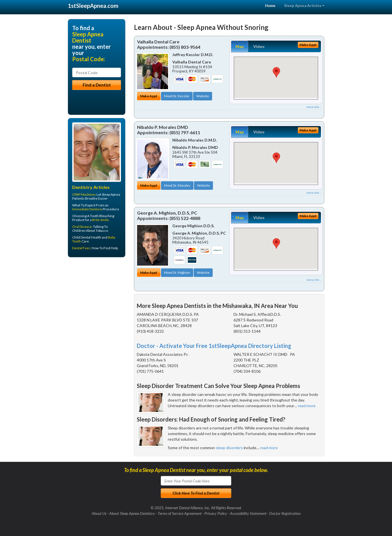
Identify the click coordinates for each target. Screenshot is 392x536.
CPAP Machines (84, 194)
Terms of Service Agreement (180, 513)
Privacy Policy (216, 513)
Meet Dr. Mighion (177, 273)
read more (307, 406)
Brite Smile (101, 220)
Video (259, 46)
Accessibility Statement (248, 513)
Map (240, 46)
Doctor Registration (285, 513)
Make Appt (149, 96)
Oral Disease (82, 227)
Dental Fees (81, 248)
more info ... (314, 107)
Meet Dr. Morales (177, 185)
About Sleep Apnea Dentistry (132, 513)
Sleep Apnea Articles (304, 6)
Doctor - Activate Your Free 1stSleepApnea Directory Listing (214, 346)
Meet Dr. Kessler (177, 96)
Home (270, 6)
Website (203, 96)
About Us (99, 513)
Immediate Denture (87, 209)
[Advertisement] (97, 305)
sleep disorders (229, 448)
